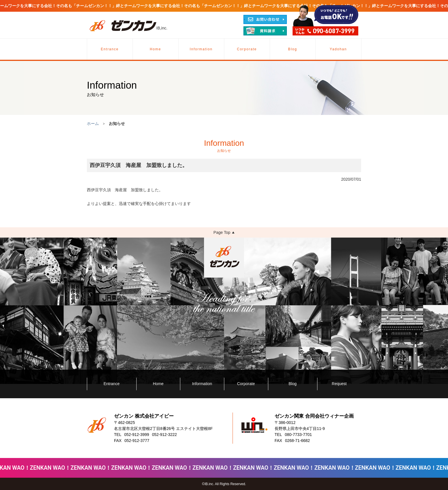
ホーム (93, 124)
